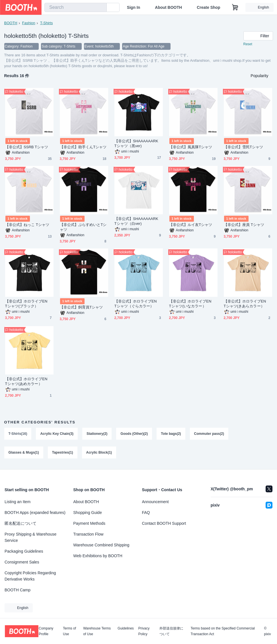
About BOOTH (168, 7)
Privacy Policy (144, 631)
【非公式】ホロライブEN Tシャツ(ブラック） (28, 304)
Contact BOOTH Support (164, 523)
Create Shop (208, 7)
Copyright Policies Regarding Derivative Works (30, 576)
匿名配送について (20, 523)
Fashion (29, 23)
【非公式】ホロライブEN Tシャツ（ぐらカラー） (138, 304)
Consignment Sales (22, 562)
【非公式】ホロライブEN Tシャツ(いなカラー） (192, 304)
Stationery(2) (97, 434)
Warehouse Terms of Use (97, 631)
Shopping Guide (87, 513)
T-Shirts (47, 23)
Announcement (155, 502)
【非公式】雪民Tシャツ (244, 147)
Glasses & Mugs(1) (24, 453)
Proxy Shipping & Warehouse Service (30, 537)
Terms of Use (69, 631)
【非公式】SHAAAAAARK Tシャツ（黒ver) (138, 144)
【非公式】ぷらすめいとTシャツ (83, 227)
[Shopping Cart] (235, 7)
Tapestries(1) (63, 453)
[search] (101, 8)
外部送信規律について (171, 631)
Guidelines (126, 628)
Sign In (134, 7)
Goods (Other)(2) (134, 434)
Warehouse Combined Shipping (101, 545)
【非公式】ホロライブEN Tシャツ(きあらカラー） (247, 304)
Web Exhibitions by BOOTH (98, 556)
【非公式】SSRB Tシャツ (27, 147)
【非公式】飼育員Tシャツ (81, 307)
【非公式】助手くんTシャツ (83, 147)
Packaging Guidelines (24, 551)
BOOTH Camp (18, 590)
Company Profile (46, 631)
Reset (248, 44)
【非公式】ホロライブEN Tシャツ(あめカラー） (28, 382)
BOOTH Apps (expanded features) (35, 513)
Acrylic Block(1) (99, 453)
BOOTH (11, 23)
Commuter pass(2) (209, 434)
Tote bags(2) (171, 434)
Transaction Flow (88, 534)
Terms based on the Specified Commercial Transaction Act (222, 631)
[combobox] (76, 7)
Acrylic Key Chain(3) (57, 434)
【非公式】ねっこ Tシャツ (27, 225)
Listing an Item (18, 502)
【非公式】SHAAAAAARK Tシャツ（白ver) (138, 221)
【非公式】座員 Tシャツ (244, 225)
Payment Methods (89, 523)
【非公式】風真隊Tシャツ (191, 147)
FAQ (146, 513)
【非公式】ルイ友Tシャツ (191, 225)
